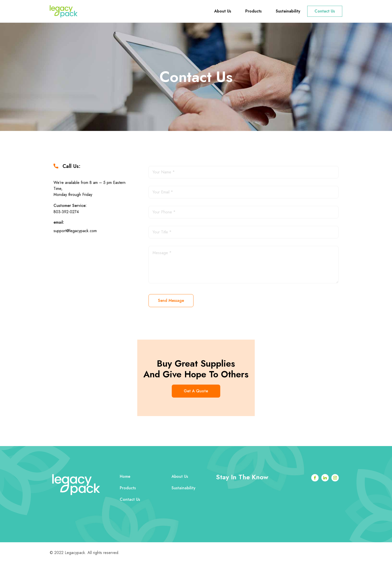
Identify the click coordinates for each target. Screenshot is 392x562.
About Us (223, 11)
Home (125, 477)
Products (253, 11)
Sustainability (288, 11)
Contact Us (325, 11)
